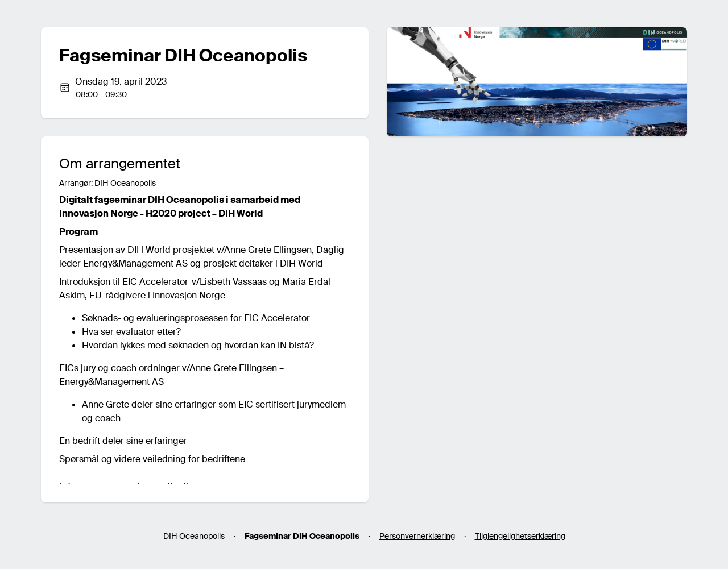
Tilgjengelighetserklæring (520, 536)
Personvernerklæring (417, 536)
